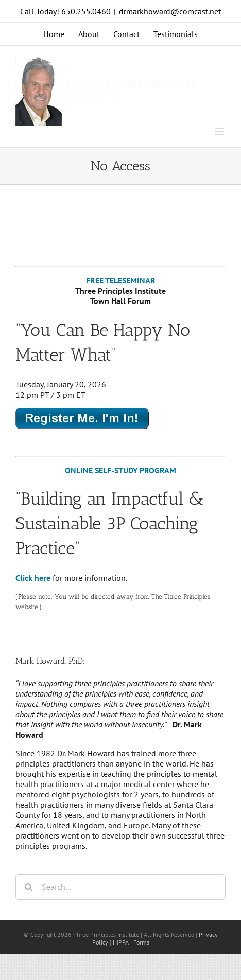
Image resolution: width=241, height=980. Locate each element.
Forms (141, 942)
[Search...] (120, 887)
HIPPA (121, 942)
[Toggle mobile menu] (220, 131)
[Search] (28, 887)
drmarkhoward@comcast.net (170, 11)
